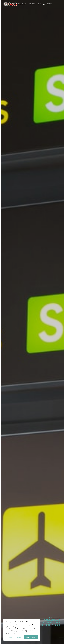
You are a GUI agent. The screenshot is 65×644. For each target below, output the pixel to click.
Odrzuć (19, 637)
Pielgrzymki (22, 4)
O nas (44, 4)
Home (15, 4)
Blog (40, 4)
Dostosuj (10, 637)
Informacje (31, 4)
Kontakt (50, 4)
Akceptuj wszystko (31, 637)
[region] (22, 630)
